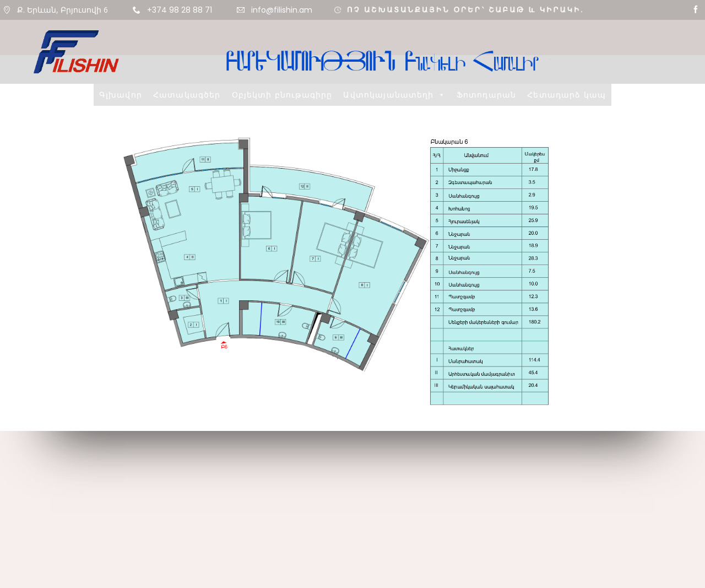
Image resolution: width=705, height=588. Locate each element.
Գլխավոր (121, 95)
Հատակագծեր (187, 95)
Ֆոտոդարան (486, 95)
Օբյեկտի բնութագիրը (282, 95)
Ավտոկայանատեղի (394, 95)
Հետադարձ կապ (566, 95)
